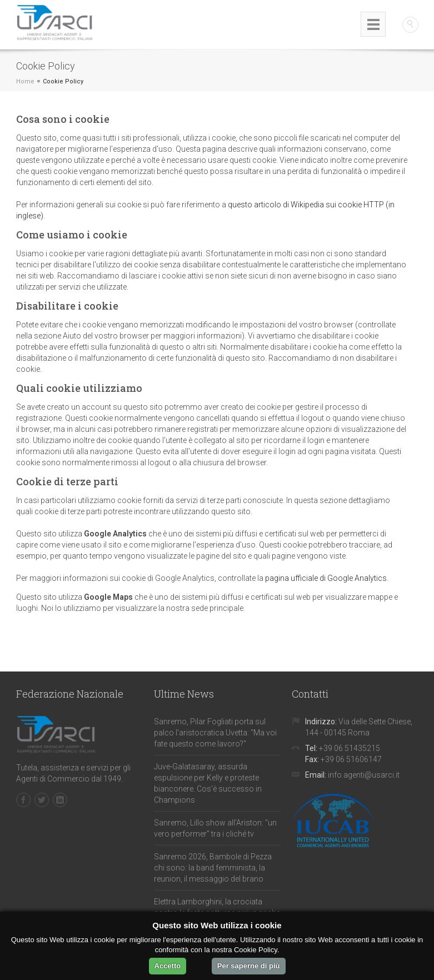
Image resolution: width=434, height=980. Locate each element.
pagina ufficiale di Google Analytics (326, 578)
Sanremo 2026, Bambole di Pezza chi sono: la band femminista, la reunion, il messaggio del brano (213, 868)
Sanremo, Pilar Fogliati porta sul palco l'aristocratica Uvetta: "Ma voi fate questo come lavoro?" (215, 733)
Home (25, 81)
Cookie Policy (63, 81)
